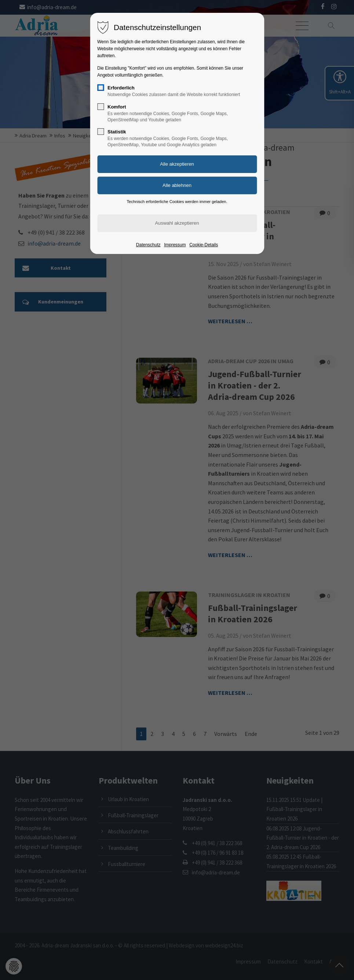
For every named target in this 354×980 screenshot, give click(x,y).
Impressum (175, 245)
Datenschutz (148, 245)
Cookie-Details (204, 245)
